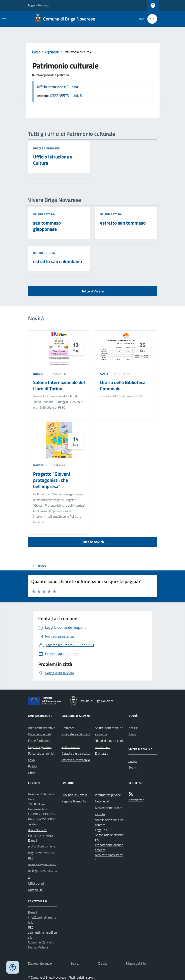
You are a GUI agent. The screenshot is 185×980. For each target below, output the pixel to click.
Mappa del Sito (136, 963)
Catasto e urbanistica (76, 753)
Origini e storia (44, 214)
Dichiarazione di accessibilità (109, 811)
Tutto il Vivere (93, 291)
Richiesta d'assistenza (109, 857)
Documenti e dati (39, 734)
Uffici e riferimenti (47, 148)
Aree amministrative (42, 728)
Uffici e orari (36, 883)
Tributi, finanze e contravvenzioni (109, 744)
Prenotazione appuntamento (109, 847)
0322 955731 (37, 830)
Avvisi (104, 374)
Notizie (38, 374)
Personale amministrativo (42, 757)
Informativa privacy (108, 795)
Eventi (133, 767)
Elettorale (102, 753)
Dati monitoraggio (40, 963)
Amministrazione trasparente (109, 822)
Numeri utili (36, 890)
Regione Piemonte (39, 5)
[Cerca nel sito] (151, 19)
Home (36, 52)
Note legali (102, 801)
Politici (32, 766)
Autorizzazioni (71, 747)
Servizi (75, 963)
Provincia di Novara (74, 795)
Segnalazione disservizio (109, 837)
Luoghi (133, 761)
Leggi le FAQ (103, 830)
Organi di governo (40, 747)
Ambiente (68, 728)
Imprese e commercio (76, 760)
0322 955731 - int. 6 (66, 96)
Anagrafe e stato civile (76, 737)
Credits (103, 963)
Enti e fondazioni (39, 741)
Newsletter (136, 800)
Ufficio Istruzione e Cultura (57, 87)
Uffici (31, 773)
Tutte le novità (92, 542)
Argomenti (52, 52)
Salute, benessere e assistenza (109, 731)
